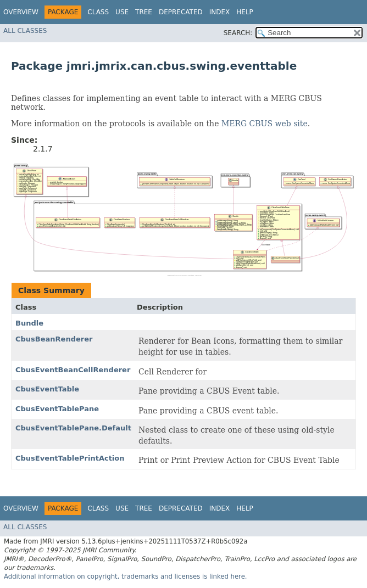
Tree (144, 12)
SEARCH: (238, 33)
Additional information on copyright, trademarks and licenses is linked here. (126, 576)
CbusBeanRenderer (54, 339)
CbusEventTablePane (57, 409)
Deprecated (181, 12)
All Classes (25, 31)
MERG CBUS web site (265, 124)
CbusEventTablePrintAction (70, 458)
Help (245, 12)
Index (220, 12)
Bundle (29, 323)
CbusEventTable (47, 389)
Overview (21, 12)
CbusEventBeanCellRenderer (73, 370)
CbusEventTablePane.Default (73, 428)
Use (122, 12)
